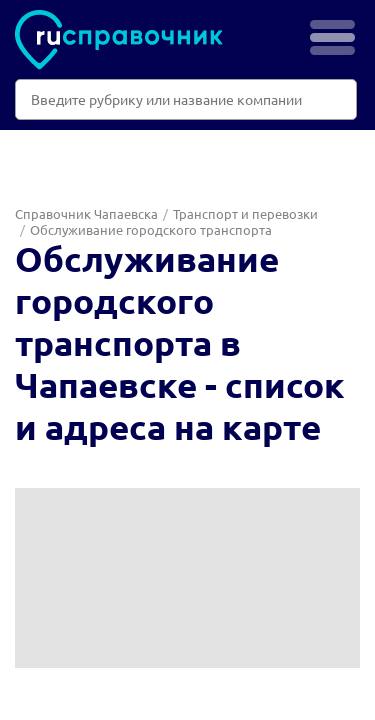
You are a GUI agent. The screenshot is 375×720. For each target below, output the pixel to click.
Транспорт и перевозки (245, 213)
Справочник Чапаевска (86, 213)
